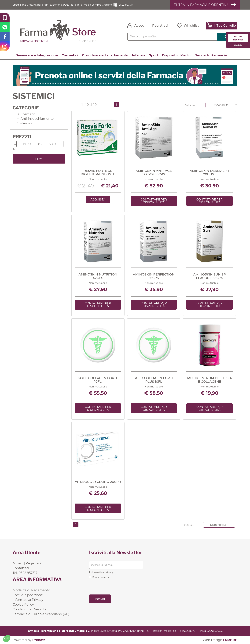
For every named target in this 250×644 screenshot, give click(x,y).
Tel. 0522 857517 (25, 573)
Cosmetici (70, 55)
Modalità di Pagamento (31, 590)
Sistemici (25, 123)
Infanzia (139, 55)
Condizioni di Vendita (29, 609)
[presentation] (113, 587)
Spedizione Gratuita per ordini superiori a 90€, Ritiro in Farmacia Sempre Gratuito (64, 5)
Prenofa (39, 640)
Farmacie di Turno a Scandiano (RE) (41, 614)
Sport (154, 55)
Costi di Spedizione (28, 595)
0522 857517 (131, 5)
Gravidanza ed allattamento (105, 55)
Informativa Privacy (28, 600)
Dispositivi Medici (177, 55)
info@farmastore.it (164, 631)
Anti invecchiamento (36, 119)
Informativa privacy (101, 573)
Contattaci (21, 568)
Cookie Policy (23, 605)
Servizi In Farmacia (211, 55)
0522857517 (191, 631)
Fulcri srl (230, 640)
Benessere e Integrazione (37, 55)
